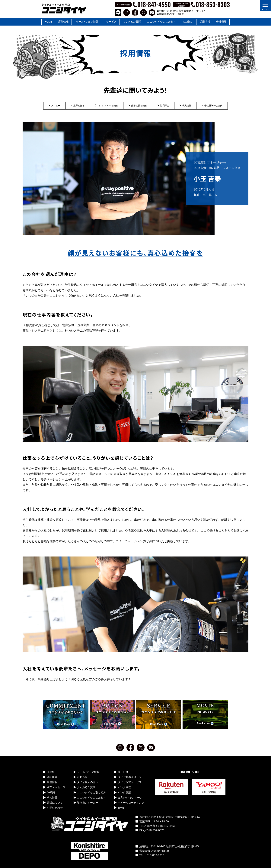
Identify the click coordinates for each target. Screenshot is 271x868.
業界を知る (78, 105)
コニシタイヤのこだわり (161, 22)
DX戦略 (188, 22)
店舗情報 (63, 22)
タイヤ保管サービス (128, 782)
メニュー (54, 105)
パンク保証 (123, 792)
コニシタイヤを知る (107, 105)
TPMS (119, 808)
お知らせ (81, 777)
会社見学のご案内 (212, 105)
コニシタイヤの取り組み (90, 792)
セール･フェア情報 (87, 22)
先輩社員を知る (138, 105)
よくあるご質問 (132, 22)
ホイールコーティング (129, 803)
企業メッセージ (54, 787)
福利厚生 (163, 105)
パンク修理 (123, 787)
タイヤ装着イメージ (128, 777)
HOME (48, 22)
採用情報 (205, 22)
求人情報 (185, 105)
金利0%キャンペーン (128, 797)
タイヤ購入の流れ (86, 782)
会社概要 (221, 22)
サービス (111, 22)
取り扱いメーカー (86, 803)
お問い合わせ (53, 808)
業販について (53, 803)
